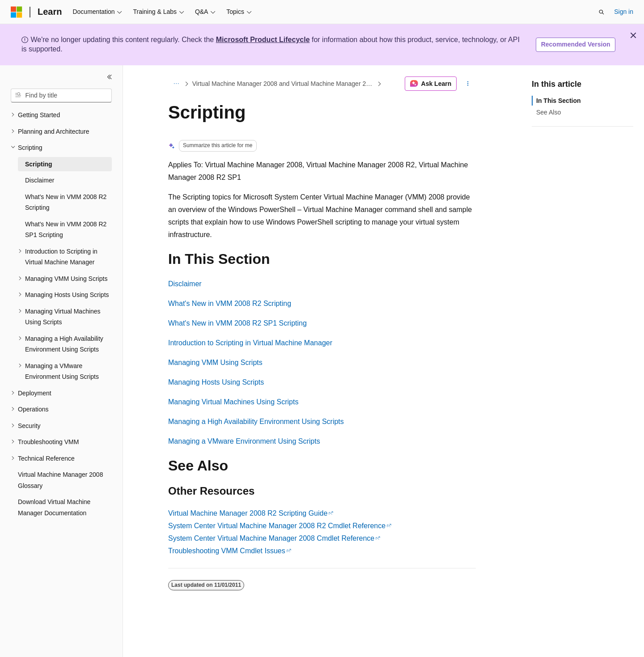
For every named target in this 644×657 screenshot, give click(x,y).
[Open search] (602, 12)
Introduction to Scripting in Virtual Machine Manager (250, 343)
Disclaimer (185, 284)
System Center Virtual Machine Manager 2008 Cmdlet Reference (271, 538)
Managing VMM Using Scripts (215, 362)
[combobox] (61, 96)
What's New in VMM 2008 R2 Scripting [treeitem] (66, 202)
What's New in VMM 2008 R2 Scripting (230, 303)
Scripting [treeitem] (39, 164)
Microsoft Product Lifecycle (263, 40)
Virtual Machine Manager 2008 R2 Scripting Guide (248, 513)
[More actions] (468, 84)
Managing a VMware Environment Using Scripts (244, 441)
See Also (549, 112)
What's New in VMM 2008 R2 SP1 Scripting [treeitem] (66, 230)
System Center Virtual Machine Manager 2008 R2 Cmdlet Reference (277, 526)
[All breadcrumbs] (176, 84)
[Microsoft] (17, 12)
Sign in (624, 12)
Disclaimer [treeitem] (40, 180)
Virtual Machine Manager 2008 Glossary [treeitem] (60, 480)
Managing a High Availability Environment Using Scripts (256, 422)
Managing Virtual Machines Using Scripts (233, 402)
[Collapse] (110, 77)
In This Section (559, 101)
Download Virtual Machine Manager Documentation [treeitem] (54, 507)
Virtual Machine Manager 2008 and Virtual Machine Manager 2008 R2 (284, 84)
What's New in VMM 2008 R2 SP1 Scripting (237, 323)
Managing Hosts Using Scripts (216, 382)
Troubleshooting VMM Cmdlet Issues (227, 551)
